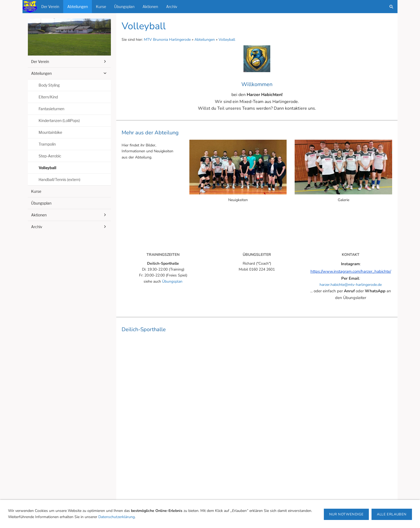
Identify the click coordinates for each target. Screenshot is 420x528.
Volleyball (227, 40)
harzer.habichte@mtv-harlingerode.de (351, 285)
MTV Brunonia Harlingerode (167, 40)
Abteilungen (205, 40)
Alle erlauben (392, 514)
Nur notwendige (346, 514)
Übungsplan (172, 281)
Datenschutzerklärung (117, 517)
